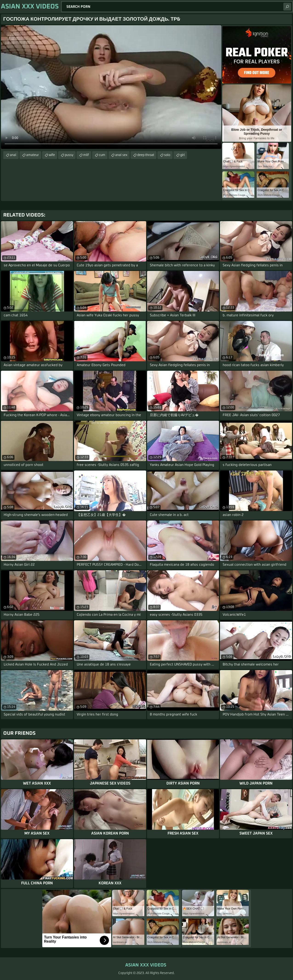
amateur (33, 155)
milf (86, 155)
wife (52, 155)
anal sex (121, 155)
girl (182, 155)
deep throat (146, 155)
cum (102, 155)
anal (13, 155)
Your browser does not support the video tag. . (111, 87)
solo (167, 155)
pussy (69, 155)
